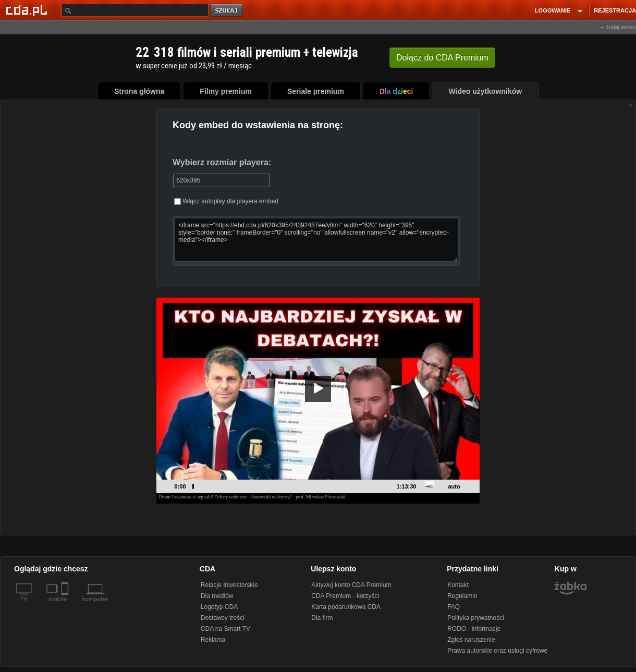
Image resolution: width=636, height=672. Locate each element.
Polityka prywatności (476, 618)
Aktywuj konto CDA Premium (351, 585)
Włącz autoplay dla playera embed (226, 201)
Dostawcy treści (223, 618)
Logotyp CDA (219, 607)
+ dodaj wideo (618, 27)
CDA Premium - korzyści (345, 596)
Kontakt (458, 585)
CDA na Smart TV (225, 629)
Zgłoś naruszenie (471, 640)
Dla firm (322, 618)
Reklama (213, 640)
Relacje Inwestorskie (229, 585)
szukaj (227, 11)
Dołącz (442, 58)
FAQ (454, 607)
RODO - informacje (474, 629)
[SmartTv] (66, 605)
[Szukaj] (135, 10)
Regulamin (462, 596)
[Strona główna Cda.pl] (28, 10)
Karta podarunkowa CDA (346, 607)
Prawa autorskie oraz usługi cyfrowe (497, 651)
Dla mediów (217, 596)
